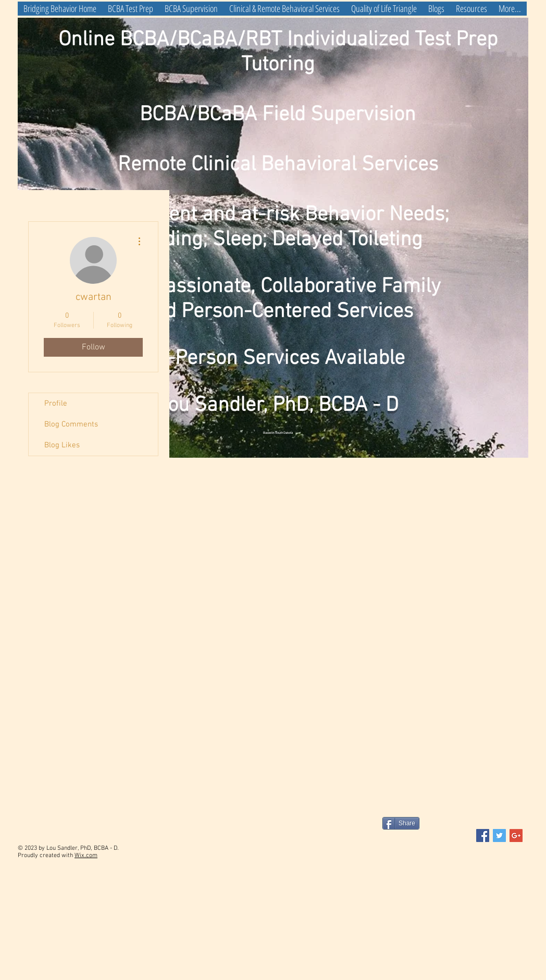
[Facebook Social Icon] (483, 835)
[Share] (401, 823)
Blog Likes (62, 445)
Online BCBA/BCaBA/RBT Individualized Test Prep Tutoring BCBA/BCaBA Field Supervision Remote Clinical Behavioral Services (278, 103)
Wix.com (86, 856)
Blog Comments (71, 424)
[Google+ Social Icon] (516, 835)
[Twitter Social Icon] (499, 835)
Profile (56, 404)
